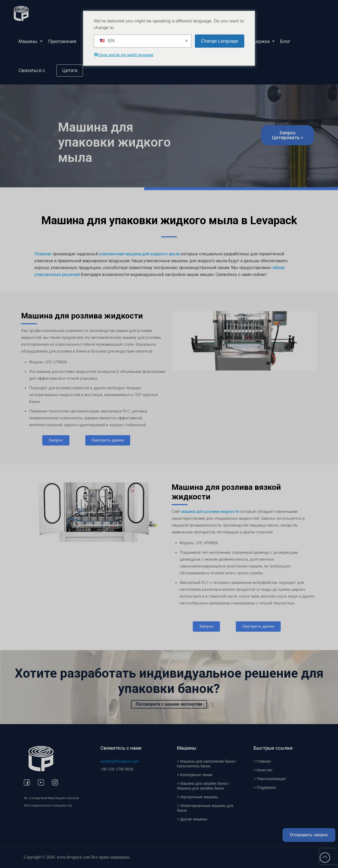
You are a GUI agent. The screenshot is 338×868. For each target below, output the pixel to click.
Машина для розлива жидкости (82, 316)
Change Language (220, 41)
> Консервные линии (195, 775)
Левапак (43, 254)
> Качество (263, 770)
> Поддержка (265, 787)
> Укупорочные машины (197, 797)
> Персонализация (270, 779)
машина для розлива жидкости (210, 512)
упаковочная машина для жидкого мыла (139, 254)
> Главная (262, 761)
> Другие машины (192, 819)
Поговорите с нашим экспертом (169, 704)
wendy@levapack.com (120, 761)
